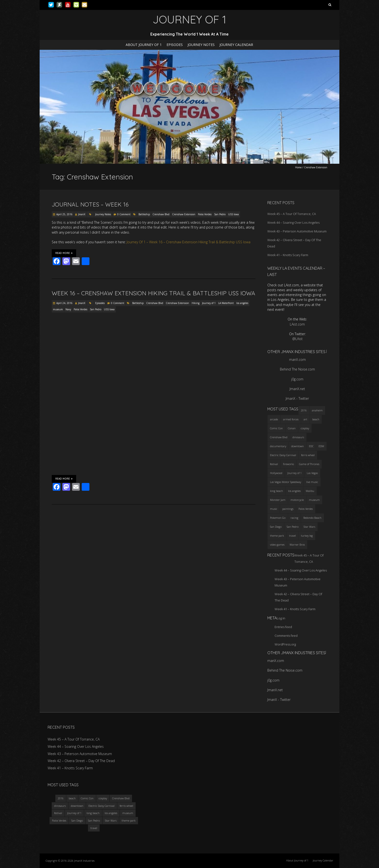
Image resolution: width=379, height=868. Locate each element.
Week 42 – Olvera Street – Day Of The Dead (81, 761)
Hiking (196, 303)
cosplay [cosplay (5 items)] (305, 428)
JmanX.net (297, 389)
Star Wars (111, 820)
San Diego (77, 820)
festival (58, 813)
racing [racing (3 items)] (294, 518)
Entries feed (283, 627)
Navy (68, 309)
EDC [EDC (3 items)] (311, 446)
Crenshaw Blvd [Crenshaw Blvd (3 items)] (279, 437)
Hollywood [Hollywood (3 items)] (276, 473)
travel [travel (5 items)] (292, 536)
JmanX (82, 214)
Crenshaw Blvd (161, 214)
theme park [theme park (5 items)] (277, 536)
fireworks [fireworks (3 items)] (288, 464)
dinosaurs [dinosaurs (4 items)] (298, 437)
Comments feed (286, 636)
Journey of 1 (209, 303)
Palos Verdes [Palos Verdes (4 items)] (306, 509)
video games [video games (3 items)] (277, 545)
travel (94, 828)
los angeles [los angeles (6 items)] (294, 491)
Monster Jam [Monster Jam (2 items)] (278, 500)
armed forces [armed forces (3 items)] (291, 419)
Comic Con (87, 798)
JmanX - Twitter (297, 398)
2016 (61, 798)
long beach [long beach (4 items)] (277, 491)
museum (58, 309)
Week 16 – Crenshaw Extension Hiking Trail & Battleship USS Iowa (153, 293)
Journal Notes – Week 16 (90, 204)
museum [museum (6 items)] (314, 500)
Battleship (144, 214)
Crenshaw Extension (184, 214)
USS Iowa (233, 214)
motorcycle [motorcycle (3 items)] (297, 500)
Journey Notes (201, 45)
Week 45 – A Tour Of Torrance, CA (292, 214)
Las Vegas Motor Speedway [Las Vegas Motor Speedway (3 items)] (286, 482)
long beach (93, 813)
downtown (77, 806)
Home (298, 167)
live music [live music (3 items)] (312, 482)
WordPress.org (285, 644)
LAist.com (297, 324)
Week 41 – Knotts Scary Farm (288, 255)
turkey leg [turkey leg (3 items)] (307, 536)
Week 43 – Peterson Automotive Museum (297, 231)
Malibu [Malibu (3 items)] (310, 491)
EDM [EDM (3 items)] (321, 446)
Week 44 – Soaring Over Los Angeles (293, 223)
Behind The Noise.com (297, 369)
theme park (129, 820)
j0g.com (297, 379)
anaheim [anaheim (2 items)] (317, 410)
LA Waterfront (226, 303)
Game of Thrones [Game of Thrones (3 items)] (309, 464)
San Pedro (220, 214)
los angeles (242, 303)
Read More (64, 253)
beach (72, 798)
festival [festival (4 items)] (274, 464)
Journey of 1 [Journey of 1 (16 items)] (295, 473)
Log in (281, 618)
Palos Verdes (205, 214)
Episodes (175, 45)
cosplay (103, 798)
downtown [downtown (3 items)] (298, 446)
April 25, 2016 (64, 214)
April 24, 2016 (64, 303)
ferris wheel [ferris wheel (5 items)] (308, 455)
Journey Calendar (236, 45)
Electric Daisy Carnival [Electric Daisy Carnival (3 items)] (283, 455)
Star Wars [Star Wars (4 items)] (309, 527)
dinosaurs (60, 806)
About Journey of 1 (144, 45)
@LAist (297, 339)
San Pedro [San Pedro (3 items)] (293, 527)
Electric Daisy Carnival (102, 806)
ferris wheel (126, 806)
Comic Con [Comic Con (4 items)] (276, 428)
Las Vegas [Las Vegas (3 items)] (312, 473)
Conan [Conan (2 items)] (292, 428)
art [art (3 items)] (305, 419)
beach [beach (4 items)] (316, 419)
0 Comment (124, 214)
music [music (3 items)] (274, 509)
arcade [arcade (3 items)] (274, 419)
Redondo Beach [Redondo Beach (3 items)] (312, 518)
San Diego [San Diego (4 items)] (276, 527)
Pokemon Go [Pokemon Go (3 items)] (278, 518)
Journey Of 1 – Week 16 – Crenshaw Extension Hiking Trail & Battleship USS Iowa (189, 242)
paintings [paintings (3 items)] (288, 509)
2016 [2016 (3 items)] (304, 410)
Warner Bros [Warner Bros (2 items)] (297, 545)
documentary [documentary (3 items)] (278, 446)
